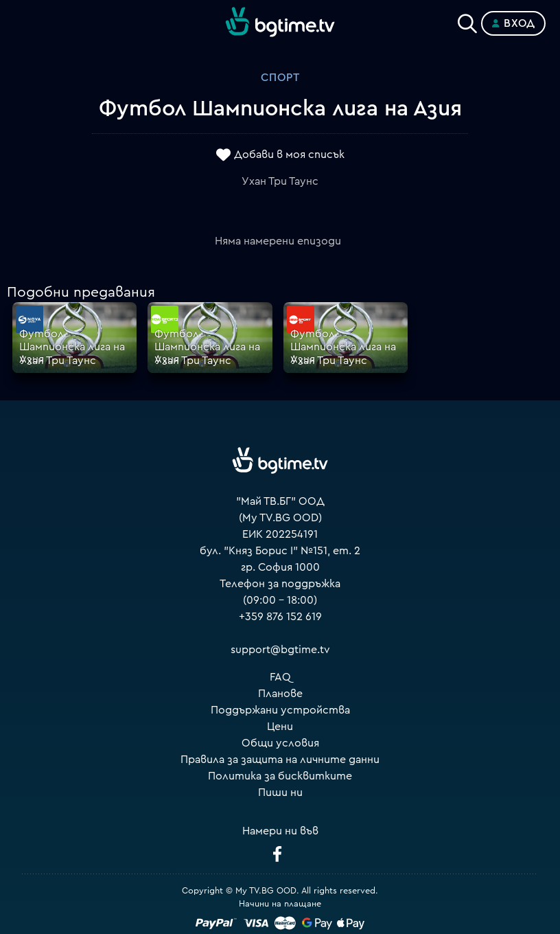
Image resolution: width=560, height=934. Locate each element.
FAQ (280, 677)
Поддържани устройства (280, 710)
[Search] (467, 21)
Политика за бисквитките (280, 776)
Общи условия (280, 743)
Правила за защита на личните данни (280, 760)
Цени (280, 727)
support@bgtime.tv (280, 650)
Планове (280, 694)
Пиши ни (280, 793)
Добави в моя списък (289, 155)
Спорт (280, 78)
